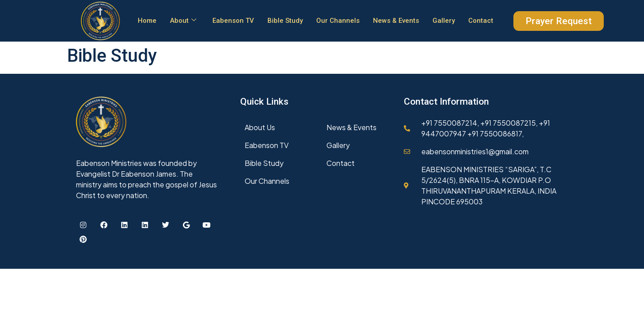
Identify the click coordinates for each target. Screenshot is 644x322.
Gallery (444, 21)
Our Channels (338, 21)
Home (147, 21)
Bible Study (285, 21)
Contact (481, 21)
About (183, 21)
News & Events (396, 21)
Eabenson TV (233, 21)
